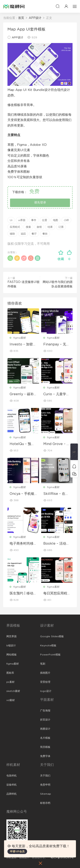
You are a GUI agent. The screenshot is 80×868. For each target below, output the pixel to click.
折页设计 (45, 720)
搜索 (28, 227)
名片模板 (45, 738)
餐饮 (45, 234)
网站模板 (12, 655)
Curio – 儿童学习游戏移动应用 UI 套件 (56, 394)
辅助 (12, 234)
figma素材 (20, 338)
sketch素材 (13, 691)
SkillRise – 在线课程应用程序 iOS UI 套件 (56, 494)
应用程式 (15, 227)
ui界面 (22, 220)
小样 (66, 220)
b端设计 (11, 645)
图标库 (10, 673)
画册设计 (45, 729)
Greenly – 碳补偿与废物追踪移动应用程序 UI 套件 (23, 394)
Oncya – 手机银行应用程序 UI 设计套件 (23, 494)
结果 (50, 227)
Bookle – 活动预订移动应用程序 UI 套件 (56, 544)
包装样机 (12, 776)
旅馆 (39, 227)
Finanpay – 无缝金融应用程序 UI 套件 (56, 345)
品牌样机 (12, 794)
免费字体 (45, 756)
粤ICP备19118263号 (62, 858)
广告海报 (45, 711)
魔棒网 (14, 6)
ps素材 (10, 682)
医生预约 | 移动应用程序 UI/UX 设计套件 (23, 594)
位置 (45, 220)
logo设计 (46, 691)
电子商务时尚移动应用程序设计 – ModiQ (23, 544)
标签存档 (45, 803)
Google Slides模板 (52, 636)
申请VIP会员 (17, 851)
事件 (34, 220)
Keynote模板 (48, 645)
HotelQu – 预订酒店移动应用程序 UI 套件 (22, 444)
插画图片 (45, 673)
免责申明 (45, 785)
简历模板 (45, 747)
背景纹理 (45, 682)
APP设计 (17, 38)
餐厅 (34, 234)
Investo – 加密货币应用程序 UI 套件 (23, 345)
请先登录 (40, 203)
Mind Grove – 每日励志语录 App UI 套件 (57, 444)
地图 (55, 220)
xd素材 (11, 700)
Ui (11, 220)
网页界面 (12, 636)
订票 (61, 227)
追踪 (23, 234)
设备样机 (12, 785)
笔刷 (43, 664)
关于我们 (45, 776)
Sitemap (46, 794)
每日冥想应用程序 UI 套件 (55, 594)
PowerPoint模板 (50, 655)
